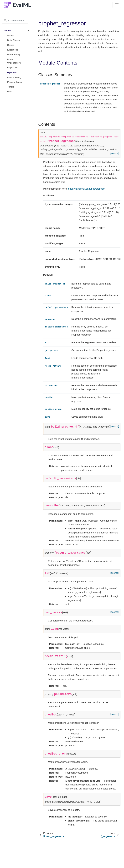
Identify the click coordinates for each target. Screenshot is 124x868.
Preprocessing (14, 77)
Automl (11, 35)
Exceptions (13, 50)
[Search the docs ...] (15, 21)
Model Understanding (14, 61)
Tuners (11, 87)
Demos (11, 45)
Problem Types (15, 82)
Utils (9, 92)
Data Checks (13, 40)
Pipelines (12, 72)
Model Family (14, 54)
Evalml (7, 31)
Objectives (12, 68)
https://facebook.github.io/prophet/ (86, 189)
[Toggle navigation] (117, 5)
